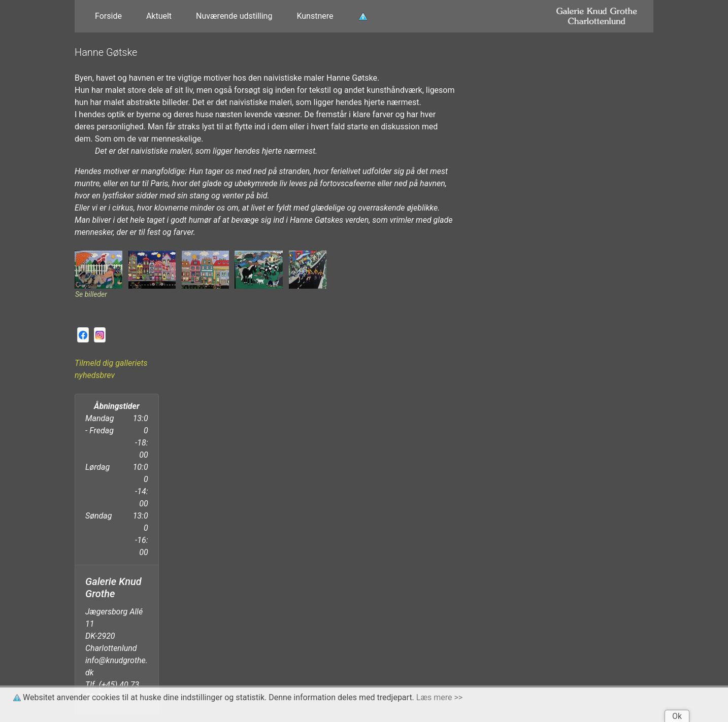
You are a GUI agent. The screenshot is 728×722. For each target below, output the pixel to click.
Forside (108, 16)
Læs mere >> (439, 697)
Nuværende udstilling (234, 16)
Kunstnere (315, 16)
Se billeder (91, 294)
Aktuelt (159, 16)
